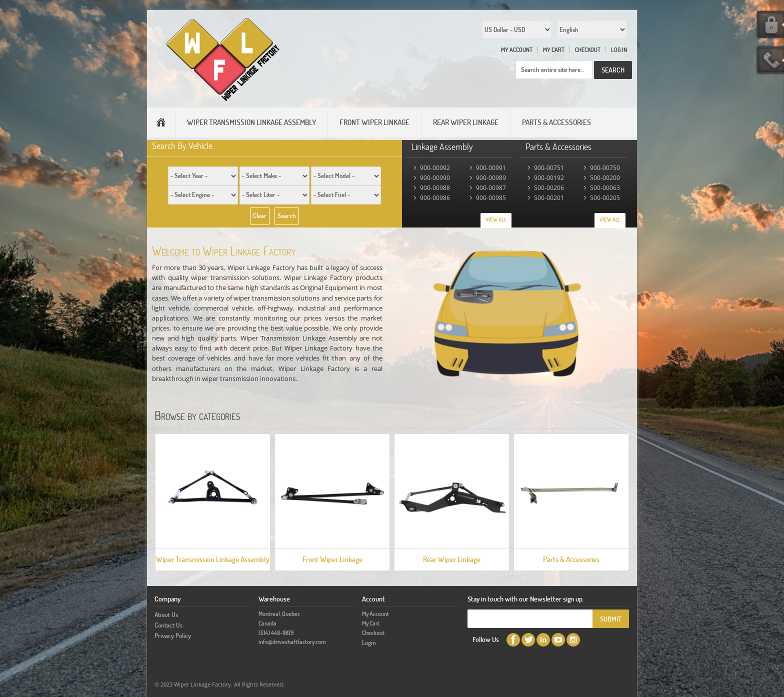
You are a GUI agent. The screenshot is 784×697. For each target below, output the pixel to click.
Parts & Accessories (571, 559)
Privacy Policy (173, 635)
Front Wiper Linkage (332, 559)
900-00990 (435, 178)
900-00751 (549, 168)
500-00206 (549, 188)
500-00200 (605, 178)
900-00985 (491, 198)
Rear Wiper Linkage (452, 559)
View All (496, 219)
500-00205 (605, 198)
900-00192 (549, 178)
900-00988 (435, 188)
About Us (166, 614)
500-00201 (549, 198)
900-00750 (605, 168)
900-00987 (491, 188)
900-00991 (491, 168)
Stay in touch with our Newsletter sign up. (526, 599)
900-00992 (435, 168)
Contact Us (168, 625)
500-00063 (605, 188)
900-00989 (491, 178)
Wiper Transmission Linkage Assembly (213, 559)
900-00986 (435, 198)
